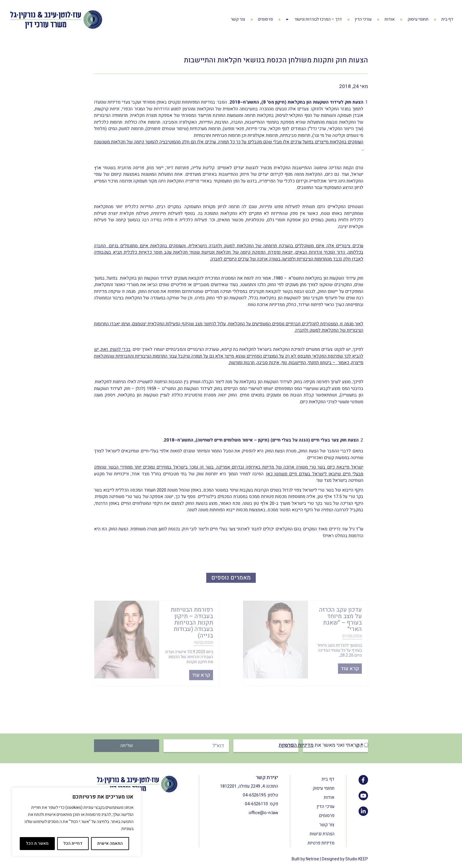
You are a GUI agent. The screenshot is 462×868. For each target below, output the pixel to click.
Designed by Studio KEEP (345, 859)
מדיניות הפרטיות (296, 745)
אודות (390, 19)
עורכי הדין (363, 19)
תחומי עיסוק (418, 19)
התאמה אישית (110, 843)
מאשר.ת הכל (37, 843)
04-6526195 (254, 795)
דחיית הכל (73, 843)
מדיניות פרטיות (321, 843)
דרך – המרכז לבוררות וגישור (314, 19)
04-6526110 (256, 804)
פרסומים (265, 19)
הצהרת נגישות (322, 834)
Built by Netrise (305, 859)
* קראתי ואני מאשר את (321, 745)
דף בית (447, 19)
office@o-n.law (263, 813)
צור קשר (238, 19)
